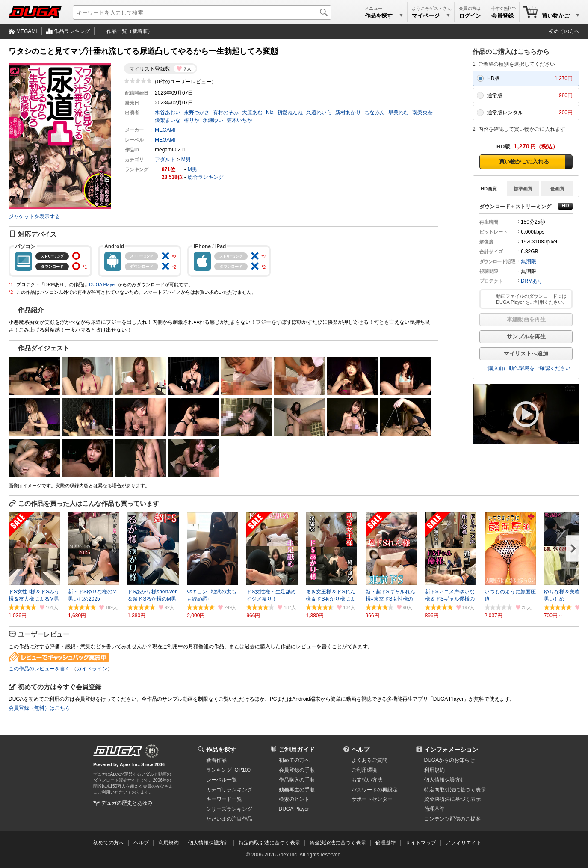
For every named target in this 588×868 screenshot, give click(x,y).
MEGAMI (27, 31)
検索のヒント (294, 799)
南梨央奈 (423, 113)
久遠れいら (319, 113)
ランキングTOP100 (228, 770)
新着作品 (216, 760)
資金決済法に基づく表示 (338, 843)
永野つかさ (197, 113)
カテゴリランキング (229, 790)
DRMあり (532, 281)
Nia (270, 113)
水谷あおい (168, 113)
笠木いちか (239, 120)
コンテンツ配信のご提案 (452, 819)
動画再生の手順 (297, 790)
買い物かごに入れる (524, 161)
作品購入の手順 (297, 780)
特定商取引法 (455, 790)
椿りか (192, 120)
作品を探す (221, 750)
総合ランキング (206, 177)
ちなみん (375, 113)
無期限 (529, 261)
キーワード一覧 (224, 799)
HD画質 (489, 189)
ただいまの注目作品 (229, 819)
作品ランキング (72, 31)
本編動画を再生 (526, 319)
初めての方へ (564, 31)
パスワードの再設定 (375, 790)
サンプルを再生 (526, 336)
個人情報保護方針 (445, 780)
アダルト (165, 160)
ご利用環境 (364, 770)
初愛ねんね (290, 113)
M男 (186, 160)
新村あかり (348, 113)
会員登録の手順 (297, 770)
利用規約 (434, 770)
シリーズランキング (229, 809)
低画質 (557, 189)
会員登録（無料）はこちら (39, 708)
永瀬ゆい (213, 120)
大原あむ (252, 113)
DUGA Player (102, 284)
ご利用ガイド (297, 750)
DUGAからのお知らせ (450, 760)
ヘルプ (360, 750)
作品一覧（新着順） (130, 31)
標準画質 (523, 189)
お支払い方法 (367, 780)
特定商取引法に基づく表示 (269, 843)
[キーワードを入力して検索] (202, 12)
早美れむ (399, 113)
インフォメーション (451, 750)
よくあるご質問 (369, 760)
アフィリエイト (464, 843)
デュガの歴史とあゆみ (127, 803)
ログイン (470, 16)
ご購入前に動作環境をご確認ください (527, 368)
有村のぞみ (226, 113)
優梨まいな (168, 120)
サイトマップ (421, 843)
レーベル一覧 (222, 780)
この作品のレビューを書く (39, 669)
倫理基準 (434, 809)
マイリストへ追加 (526, 354)
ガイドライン (92, 669)
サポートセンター (372, 799)
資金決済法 (452, 799)
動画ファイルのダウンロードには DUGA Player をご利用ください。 (532, 299)
